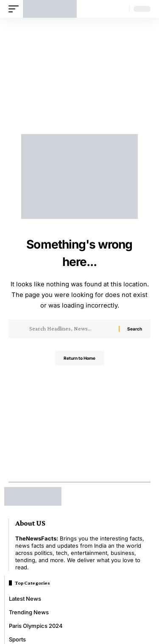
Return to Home (79, 358)
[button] (16, 9)
